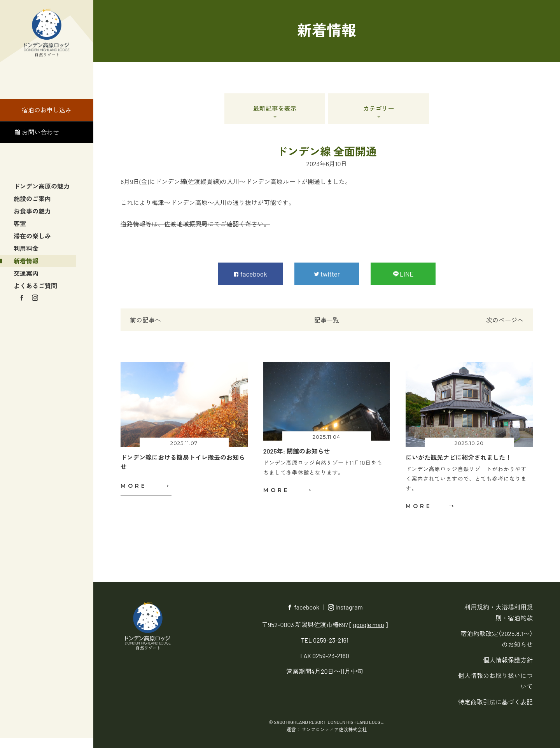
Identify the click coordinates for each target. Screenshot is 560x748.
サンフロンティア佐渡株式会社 (334, 729)
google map (369, 625)
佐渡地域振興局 (186, 224)
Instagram (345, 607)
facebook (303, 607)
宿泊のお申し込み (47, 109)
